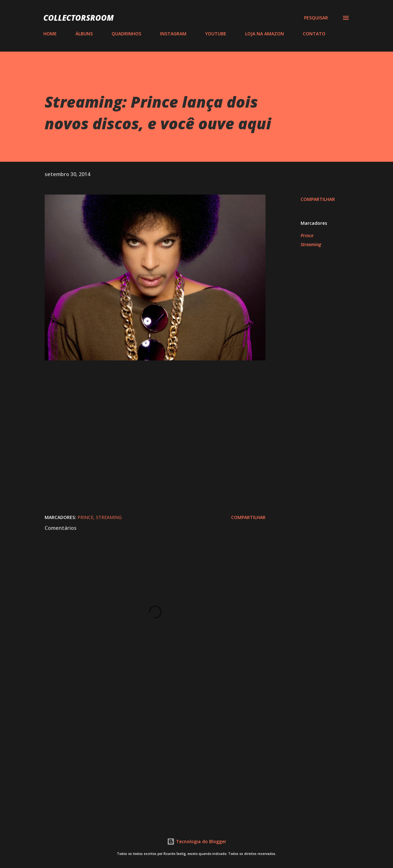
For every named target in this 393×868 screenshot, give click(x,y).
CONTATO (314, 34)
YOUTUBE (216, 34)
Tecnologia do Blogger (197, 841)
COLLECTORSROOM (79, 18)
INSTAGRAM (173, 34)
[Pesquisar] (316, 18)
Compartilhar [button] (318, 199)
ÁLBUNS (84, 34)
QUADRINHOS (126, 34)
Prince (307, 235)
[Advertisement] (152, 741)
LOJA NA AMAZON (265, 34)
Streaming (311, 244)
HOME (50, 34)
